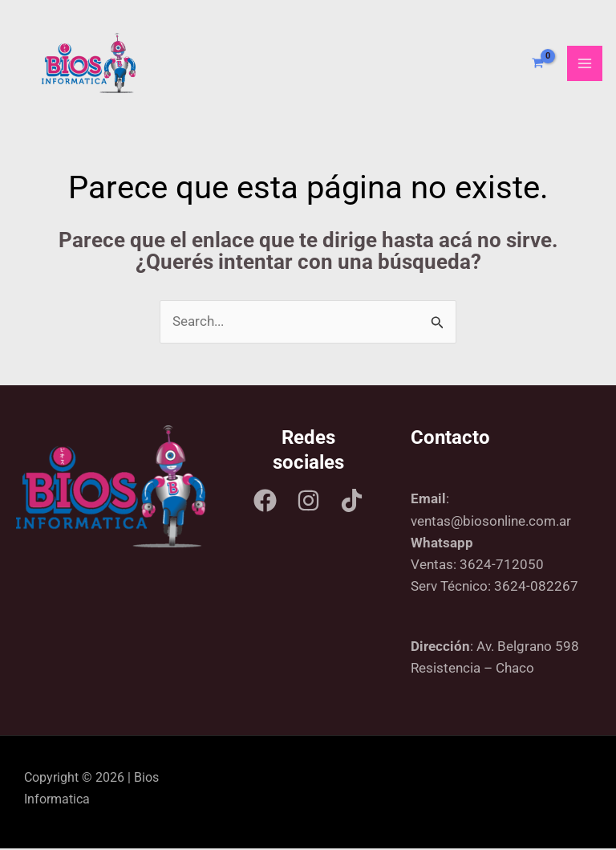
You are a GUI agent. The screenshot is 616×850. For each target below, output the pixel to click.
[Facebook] (265, 502)
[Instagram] (308, 502)
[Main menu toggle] (585, 64)
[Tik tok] (352, 502)
